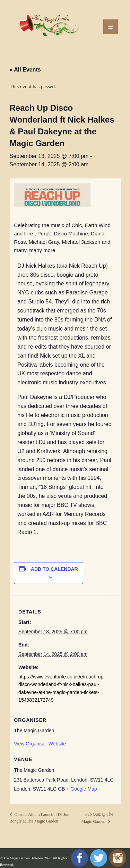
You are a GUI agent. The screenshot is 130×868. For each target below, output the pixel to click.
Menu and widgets (111, 34)
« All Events (25, 70)
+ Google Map (81, 789)
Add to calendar (54, 569)
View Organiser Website (40, 744)
